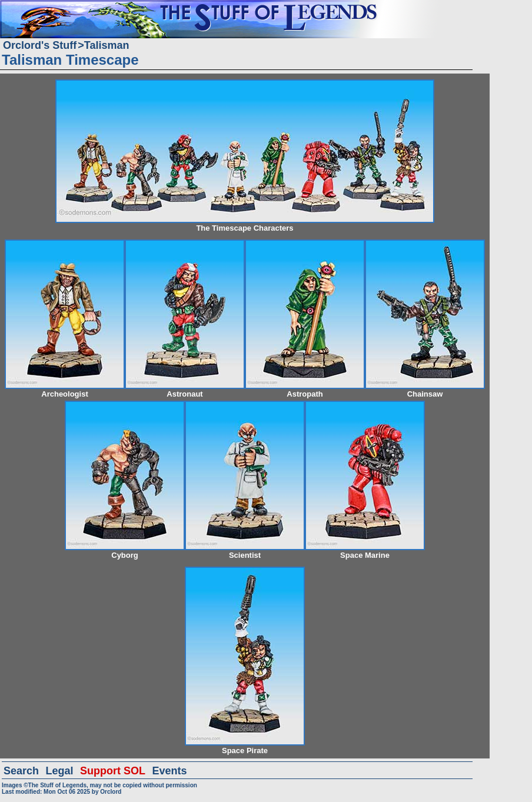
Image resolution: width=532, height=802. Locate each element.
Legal (60, 771)
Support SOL (113, 771)
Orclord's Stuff (40, 45)
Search (21, 771)
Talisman (107, 45)
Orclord (111, 792)
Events (169, 771)
